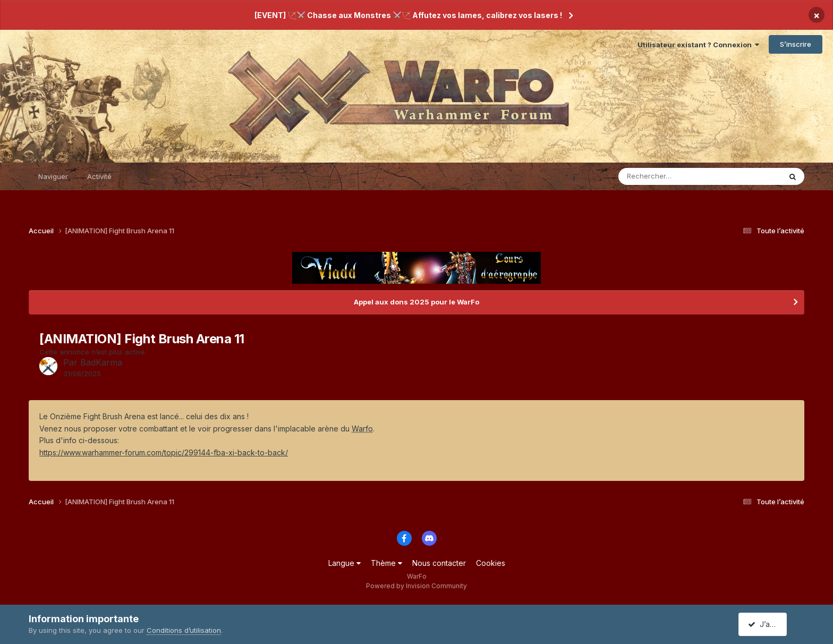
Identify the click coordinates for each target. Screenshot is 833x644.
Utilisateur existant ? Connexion (698, 45)
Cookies (491, 563)
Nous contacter (439, 563)
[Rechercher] (669, 176)
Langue (345, 563)
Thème (386, 563)
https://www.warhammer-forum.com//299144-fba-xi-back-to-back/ (164, 452)
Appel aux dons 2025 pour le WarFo (416, 302)
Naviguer (53, 176)
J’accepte (770, 624)
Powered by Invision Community (416, 586)
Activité (99, 176)
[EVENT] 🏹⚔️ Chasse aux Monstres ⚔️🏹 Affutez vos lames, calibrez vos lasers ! (408, 15)
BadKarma (101, 362)
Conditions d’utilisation (184, 630)
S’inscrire (796, 44)
